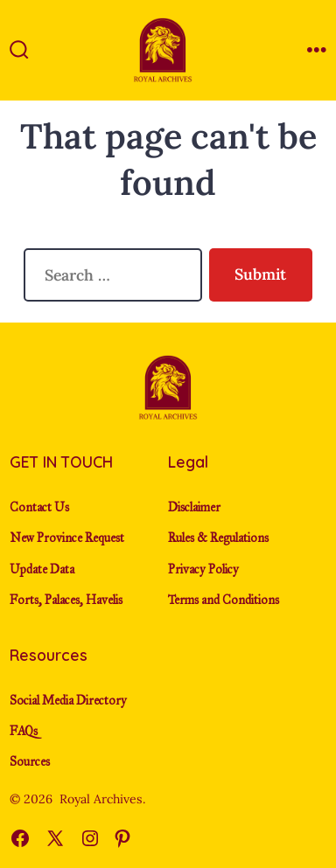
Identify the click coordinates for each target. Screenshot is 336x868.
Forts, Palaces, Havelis (66, 600)
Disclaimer (194, 507)
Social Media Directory (68, 701)
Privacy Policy (203, 569)
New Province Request (67, 538)
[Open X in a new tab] (55, 838)
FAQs (24, 731)
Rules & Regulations (218, 538)
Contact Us (39, 507)
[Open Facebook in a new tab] (20, 838)
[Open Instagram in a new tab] (90, 838)
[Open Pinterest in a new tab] (122, 838)
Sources (30, 762)
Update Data (42, 569)
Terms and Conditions (224, 600)
